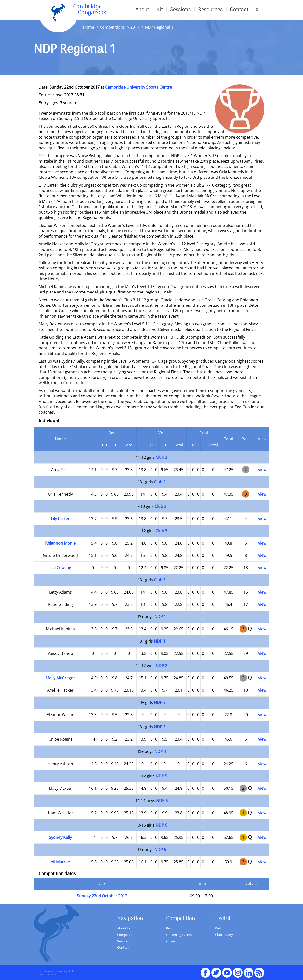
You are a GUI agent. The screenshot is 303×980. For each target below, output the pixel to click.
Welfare (221, 928)
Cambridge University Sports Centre (139, 87)
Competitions (112, 27)
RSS (259, 970)
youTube (227, 970)
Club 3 (161, 531)
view (262, 470)
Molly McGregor (60, 678)
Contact (239, 10)
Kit (160, 10)
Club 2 (161, 457)
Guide (170, 941)
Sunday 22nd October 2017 (102, 896)
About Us (124, 928)
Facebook (205, 970)
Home (88, 27)
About (142, 10)
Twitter (216, 970)
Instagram (238, 970)
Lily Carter (60, 519)
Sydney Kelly (60, 837)
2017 (135, 27)
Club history (224, 935)
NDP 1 (160, 617)
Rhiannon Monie (60, 543)
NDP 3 (160, 727)
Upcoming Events (179, 935)
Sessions (180, 10)
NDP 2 (161, 666)
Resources (210, 10)
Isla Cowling (60, 568)
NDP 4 (160, 751)
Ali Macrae (60, 862)
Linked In (249, 973)
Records (172, 928)
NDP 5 (161, 776)
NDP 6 (162, 801)
